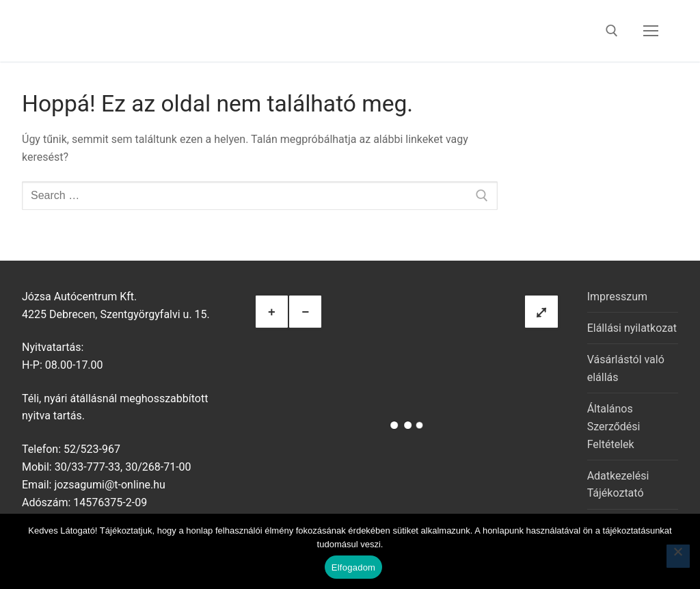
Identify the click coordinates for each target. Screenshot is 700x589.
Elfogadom (353, 567)
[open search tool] (612, 31)
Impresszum (617, 297)
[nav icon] (651, 31)
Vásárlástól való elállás (626, 368)
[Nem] (678, 556)
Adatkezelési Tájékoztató (618, 485)
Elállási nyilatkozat (632, 328)
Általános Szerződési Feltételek (614, 427)
